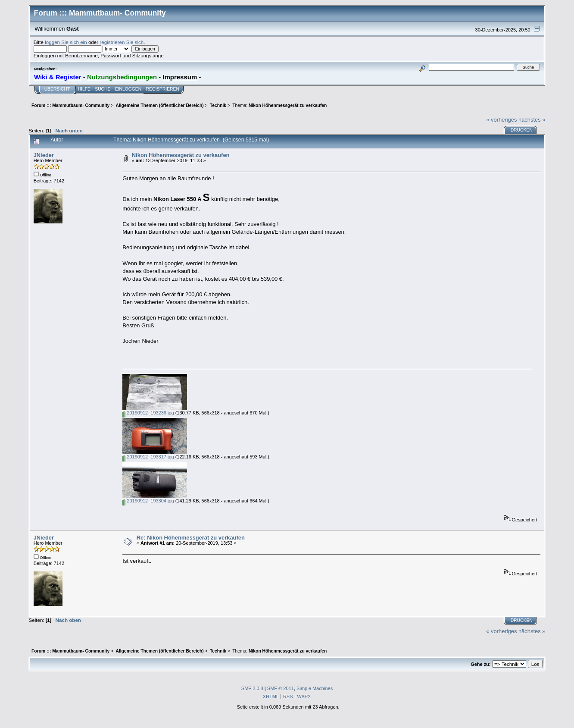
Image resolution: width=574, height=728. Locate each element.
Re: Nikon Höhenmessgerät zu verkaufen (191, 538)
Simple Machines (315, 688)
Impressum (180, 77)
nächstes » (532, 120)
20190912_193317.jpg (148, 457)
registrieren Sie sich (122, 42)
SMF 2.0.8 (252, 688)
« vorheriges (501, 120)
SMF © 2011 (281, 688)
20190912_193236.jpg (148, 413)
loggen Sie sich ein (66, 42)
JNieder (44, 155)
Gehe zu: (480, 664)
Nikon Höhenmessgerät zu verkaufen (181, 155)
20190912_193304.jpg (148, 501)
